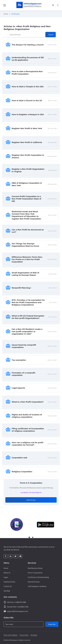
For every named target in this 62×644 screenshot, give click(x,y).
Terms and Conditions (11, 635)
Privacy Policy (24, 635)
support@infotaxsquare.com (17, 611)
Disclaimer (34, 635)
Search (51, 35)
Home (6, 14)
